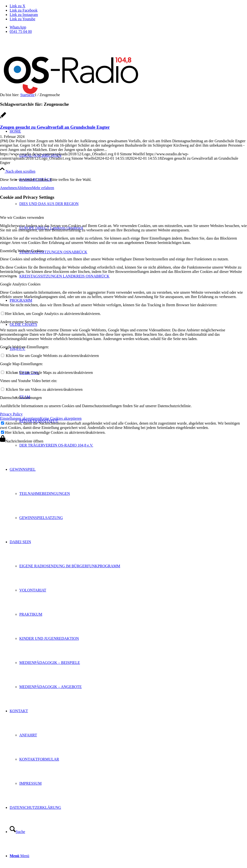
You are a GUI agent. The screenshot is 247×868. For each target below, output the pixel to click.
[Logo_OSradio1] (72, 103)
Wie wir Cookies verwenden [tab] (22, 217)
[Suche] (17, 832)
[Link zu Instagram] (24, 15)
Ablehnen (24, 188)
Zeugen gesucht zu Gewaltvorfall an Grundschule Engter (55, 127)
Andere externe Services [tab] (19, 322)
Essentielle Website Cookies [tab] (22, 251)
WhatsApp (18, 27)
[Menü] (19, 856)
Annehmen (8, 188)
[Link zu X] (17, 6)
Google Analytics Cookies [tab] (20, 284)
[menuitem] (128, 27)
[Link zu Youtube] (22, 19)
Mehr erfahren (43, 188)
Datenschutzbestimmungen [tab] (21, 398)
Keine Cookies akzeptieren (61, 418)
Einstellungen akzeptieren (20, 418)
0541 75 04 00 (21, 32)
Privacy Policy (11, 414)
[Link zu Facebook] (24, 10)
